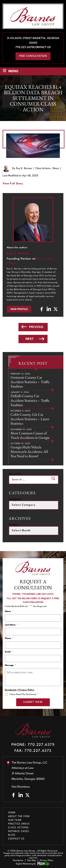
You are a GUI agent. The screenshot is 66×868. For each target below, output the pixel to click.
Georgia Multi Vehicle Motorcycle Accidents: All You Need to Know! (29, 452)
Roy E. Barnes (24, 168)
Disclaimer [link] (18, 860)
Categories (15, 499)
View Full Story (13, 184)
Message (10, 665)
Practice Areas (19, 824)
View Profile (19, 309)
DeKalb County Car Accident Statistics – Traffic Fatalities (30, 400)
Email (9, 652)
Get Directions (21, 787)
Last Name (11, 625)
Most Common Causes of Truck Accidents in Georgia (30, 435)
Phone (9, 638)
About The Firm (19, 816)
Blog (12, 835)
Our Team (15, 820)
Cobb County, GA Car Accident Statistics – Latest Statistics (30, 419)
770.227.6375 (24, 47)
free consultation (33, 56)
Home (12, 813)
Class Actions (43, 168)
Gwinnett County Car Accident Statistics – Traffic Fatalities (30, 382)
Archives (14, 525)
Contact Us (42, 47)
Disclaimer (11, 690)
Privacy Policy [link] (46, 860)
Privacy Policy (26, 690)
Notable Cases (19, 831)
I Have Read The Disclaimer (24, 694)
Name (9, 611)
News (56, 168)
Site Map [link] (32, 860)
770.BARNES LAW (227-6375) (38, 594)
